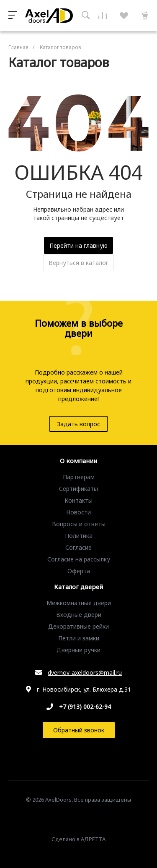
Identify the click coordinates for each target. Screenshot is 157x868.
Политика (79, 536)
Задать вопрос (78, 424)
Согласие (78, 547)
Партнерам (79, 477)
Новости (78, 512)
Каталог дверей (78, 587)
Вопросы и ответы (79, 524)
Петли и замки (79, 638)
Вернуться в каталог (78, 263)
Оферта (79, 571)
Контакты (78, 500)
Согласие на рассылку (79, 559)
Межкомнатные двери (79, 603)
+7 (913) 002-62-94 (85, 707)
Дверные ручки (78, 650)
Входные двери (79, 615)
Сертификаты (78, 489)
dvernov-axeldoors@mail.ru (85, 673)
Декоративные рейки (78, 626)
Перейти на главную (78, 245)
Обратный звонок (79, 730)
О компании (78, 461)
